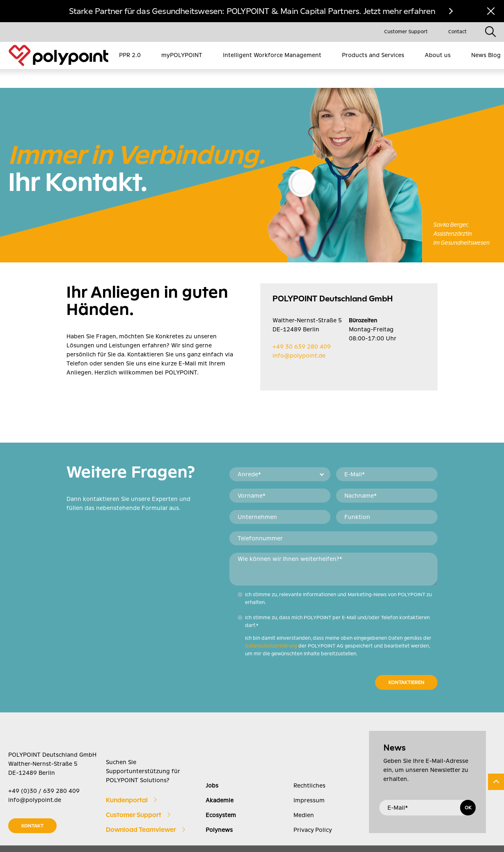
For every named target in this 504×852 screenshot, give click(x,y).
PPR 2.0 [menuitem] (130, 55)
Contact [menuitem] (457, 32)
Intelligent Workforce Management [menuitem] (272, 55)
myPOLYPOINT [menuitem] (182, 55)
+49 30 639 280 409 (302, 328)
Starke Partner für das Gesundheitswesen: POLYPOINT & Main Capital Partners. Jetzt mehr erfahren (252, 11)
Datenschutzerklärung (271, 627)
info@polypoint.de (299, 337)
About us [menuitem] (438, 55)
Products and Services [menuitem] (373, 55)
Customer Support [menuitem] (406, 32)
